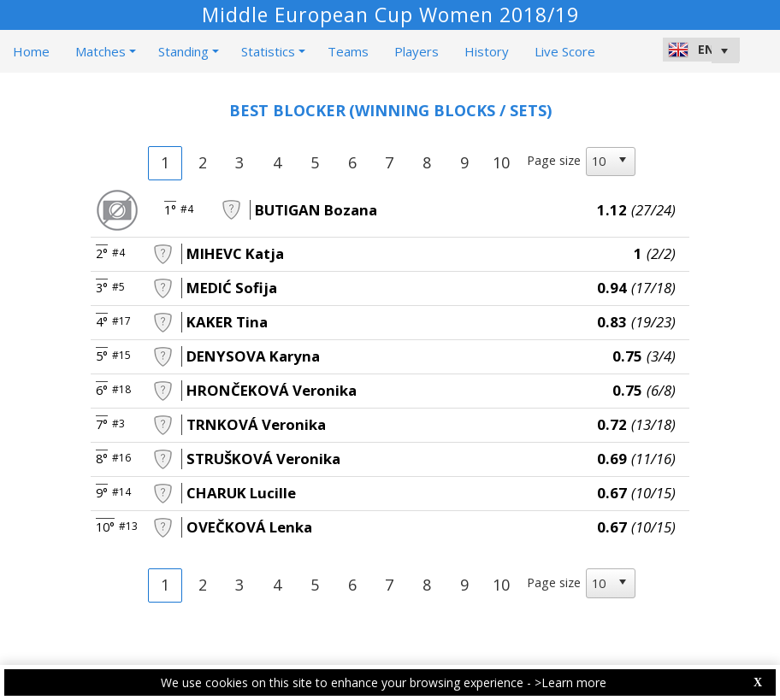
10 (501, 162)
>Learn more (570, 682)
